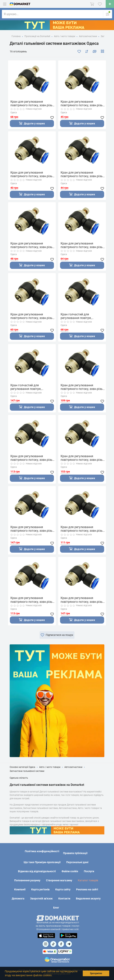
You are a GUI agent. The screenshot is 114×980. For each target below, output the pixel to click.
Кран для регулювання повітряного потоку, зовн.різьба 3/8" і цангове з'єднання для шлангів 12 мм (33, 600)
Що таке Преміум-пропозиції (42, 862)
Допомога (18, 899)
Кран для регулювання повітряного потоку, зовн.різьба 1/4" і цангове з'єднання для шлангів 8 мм (83, 245)
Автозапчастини (73, 767)
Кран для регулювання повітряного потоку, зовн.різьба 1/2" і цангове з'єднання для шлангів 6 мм (33, 529)
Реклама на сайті (87, 889)
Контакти (64, 899)
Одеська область (19, 778)
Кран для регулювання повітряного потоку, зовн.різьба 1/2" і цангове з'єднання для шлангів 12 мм (83, 458)
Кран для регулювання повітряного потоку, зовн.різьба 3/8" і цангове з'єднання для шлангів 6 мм (83, 387)
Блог (56, 908)
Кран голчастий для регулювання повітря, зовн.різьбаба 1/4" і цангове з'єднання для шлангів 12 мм (82, 316)
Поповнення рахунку (27, 880)
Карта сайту (63, 889)
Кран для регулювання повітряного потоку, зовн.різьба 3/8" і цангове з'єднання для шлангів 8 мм (33, 458)
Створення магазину (59, 880)
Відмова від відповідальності (37, 871)
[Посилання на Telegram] (69, 944)
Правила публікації (75, 853)
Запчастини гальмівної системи (27, 771)
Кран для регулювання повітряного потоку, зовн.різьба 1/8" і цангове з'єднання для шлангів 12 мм (33, 245)
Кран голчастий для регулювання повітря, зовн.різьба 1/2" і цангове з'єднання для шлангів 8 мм (30, 387)
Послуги (89, 871)
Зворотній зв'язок (41, 899)
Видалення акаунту (88, 899)
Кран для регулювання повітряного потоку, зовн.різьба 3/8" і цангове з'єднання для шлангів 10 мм (83, 529)
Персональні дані (77, 862)
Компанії (20, 889)
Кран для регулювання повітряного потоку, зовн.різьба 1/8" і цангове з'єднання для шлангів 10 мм (83, 103)
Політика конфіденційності (42, 851)
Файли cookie (70, 871)
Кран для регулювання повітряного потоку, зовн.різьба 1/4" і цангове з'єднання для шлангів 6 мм (33, 316)
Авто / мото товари (50, 767)
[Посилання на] (46, 944)
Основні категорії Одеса (22, 767)
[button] (54, 976)
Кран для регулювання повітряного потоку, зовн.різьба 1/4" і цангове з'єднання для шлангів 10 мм (33, 103)
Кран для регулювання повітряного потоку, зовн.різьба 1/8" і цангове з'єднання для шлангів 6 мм (33, 174)
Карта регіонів (40, 889)
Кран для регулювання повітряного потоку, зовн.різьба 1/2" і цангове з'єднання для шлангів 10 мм (83, 600)
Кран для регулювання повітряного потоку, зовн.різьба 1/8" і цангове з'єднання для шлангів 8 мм (83, 174)
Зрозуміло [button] (96, 973)
